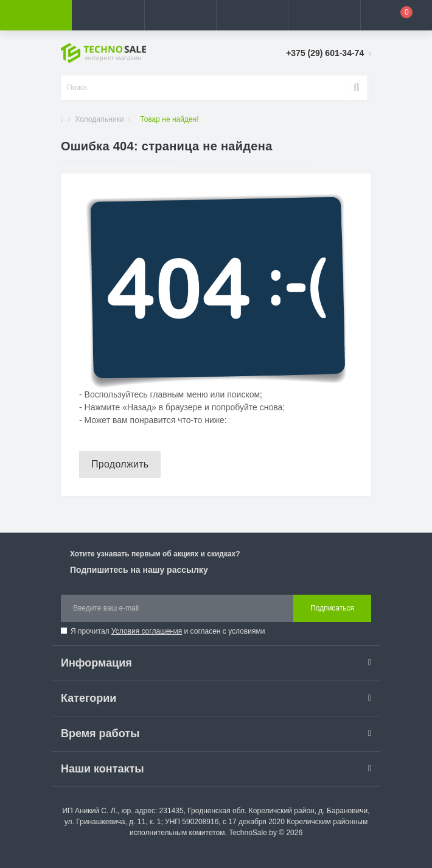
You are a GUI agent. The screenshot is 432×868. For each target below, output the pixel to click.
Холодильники (99, 119)
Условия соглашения (147, 631)
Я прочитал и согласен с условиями (168, 631)
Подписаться (332, 608)
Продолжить (120, 464)
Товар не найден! (169, 119)
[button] (180, 15)
